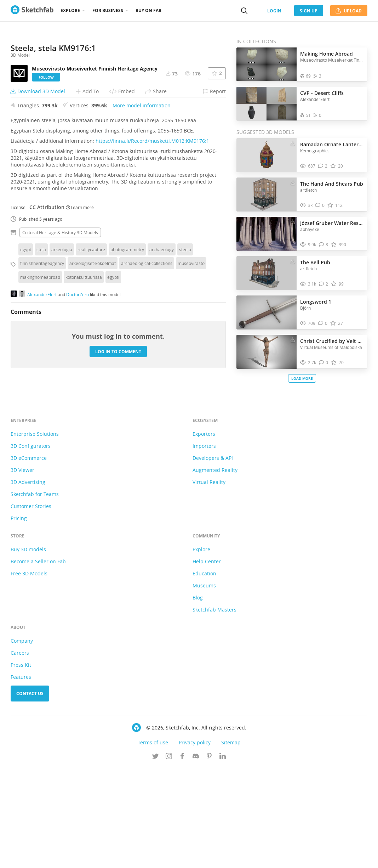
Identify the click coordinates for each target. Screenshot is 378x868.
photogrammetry (127, 370)
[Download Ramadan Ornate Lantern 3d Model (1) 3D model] (293, 143)
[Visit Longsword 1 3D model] (267, 312)
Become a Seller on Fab (38, 662)
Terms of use (153, 843)
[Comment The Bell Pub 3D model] (324, 284)
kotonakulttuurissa (84, 398)
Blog (198, 698)
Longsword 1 (316, 302)
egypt (26, 370)
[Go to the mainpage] (32, 11)
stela (41, 370)
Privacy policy (195, 843)
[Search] (244, 11)
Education (204, 674)
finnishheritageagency (42, 384)
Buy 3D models (28, 650)
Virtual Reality (209, 582)
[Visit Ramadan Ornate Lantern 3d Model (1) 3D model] (267, 155)
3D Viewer (22, 570)
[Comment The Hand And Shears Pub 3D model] (320, 205)
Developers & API (213, 558)
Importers (204, 546)
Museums (204, 686)
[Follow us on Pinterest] (209, 857)
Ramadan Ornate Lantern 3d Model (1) (332, 144)
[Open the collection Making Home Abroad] (267, 64)
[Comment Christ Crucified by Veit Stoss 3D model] (324, 363)
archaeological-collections (147, 384)
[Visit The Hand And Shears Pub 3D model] (267, 195)
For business (108, 10)
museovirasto (191, 384)
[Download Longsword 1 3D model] (293, 300)
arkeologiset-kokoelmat (93, 384)
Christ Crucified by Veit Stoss (332, 341)
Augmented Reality (215, 570)
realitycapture (91, 370)
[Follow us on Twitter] (155, 857)
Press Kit (21, 765)
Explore (70, 10)
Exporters (204, 534)
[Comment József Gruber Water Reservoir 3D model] (324, 245)
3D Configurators (31, 546)
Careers (20, 753)
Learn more (80, 328)
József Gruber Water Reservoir (332, 223)
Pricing (19, 618)
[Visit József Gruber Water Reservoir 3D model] (267, 234)
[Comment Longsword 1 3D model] (323, 323)
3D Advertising (28, 582)
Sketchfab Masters (214, 710)
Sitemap (231, 843)
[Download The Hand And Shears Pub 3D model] (293, 182)
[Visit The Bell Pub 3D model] (267, 273)
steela (185, 370)
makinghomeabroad (40, 398)
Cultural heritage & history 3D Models (60, 353)
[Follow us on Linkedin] (223, 857)
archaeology (162, 370)
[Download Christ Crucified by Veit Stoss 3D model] (293, 339)
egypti (113, 398)
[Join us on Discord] (196, 857)
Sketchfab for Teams (35, 594)
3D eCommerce (29, 558)
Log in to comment (118, 472)
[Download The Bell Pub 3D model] (293, 261)
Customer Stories (31, 606)
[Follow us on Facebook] (182, 857)
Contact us (30, 794)
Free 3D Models (29, 674)
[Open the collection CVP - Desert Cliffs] (267, 104)
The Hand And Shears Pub (332, 184)
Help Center (207, 662)
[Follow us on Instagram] (169, 857)
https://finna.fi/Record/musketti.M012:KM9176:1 (152, 261)
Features (21, 777)
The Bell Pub (315, 262)
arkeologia (62, 370)
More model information (142, 226)
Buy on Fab (148, 10)
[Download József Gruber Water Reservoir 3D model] (293, 221)
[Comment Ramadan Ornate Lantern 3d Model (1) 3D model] (323, 166)
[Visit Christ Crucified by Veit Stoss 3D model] (267, 352)
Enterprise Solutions (35, 534)
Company (22, 741)
